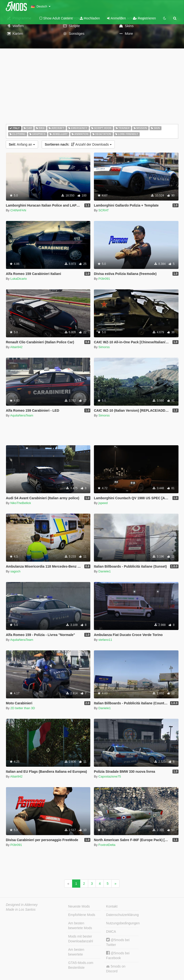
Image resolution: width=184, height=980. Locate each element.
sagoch (15, 571)
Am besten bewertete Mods (80, 926)
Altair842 (16, 347)
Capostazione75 (110, 776)
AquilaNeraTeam (22, 415)
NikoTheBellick (21, 503)
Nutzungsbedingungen (122, 923)
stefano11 (105, 640)
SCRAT (104, 210)
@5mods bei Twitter (118, 942)
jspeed (103, 503)
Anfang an (22, 144)
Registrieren (144, 18)
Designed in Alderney (22, 905)
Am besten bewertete (76, 952)
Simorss (104, 347)
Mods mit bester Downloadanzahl (81, 939)
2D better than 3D (23, 708)
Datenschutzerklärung (122, 915)
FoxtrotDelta (107, 845)
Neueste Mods (79, 906)
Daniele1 (105, 571)
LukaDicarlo (19, 279)
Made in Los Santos (21, 909)
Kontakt (112, 906)
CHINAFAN (18, 210)
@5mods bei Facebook (118, 955)
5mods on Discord (116, 969)
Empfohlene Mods (82, 915)
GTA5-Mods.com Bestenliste (81, 965)
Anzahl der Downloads (78, 144)
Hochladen (90, 18)
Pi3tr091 (104, 279)
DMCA (111, 932)
